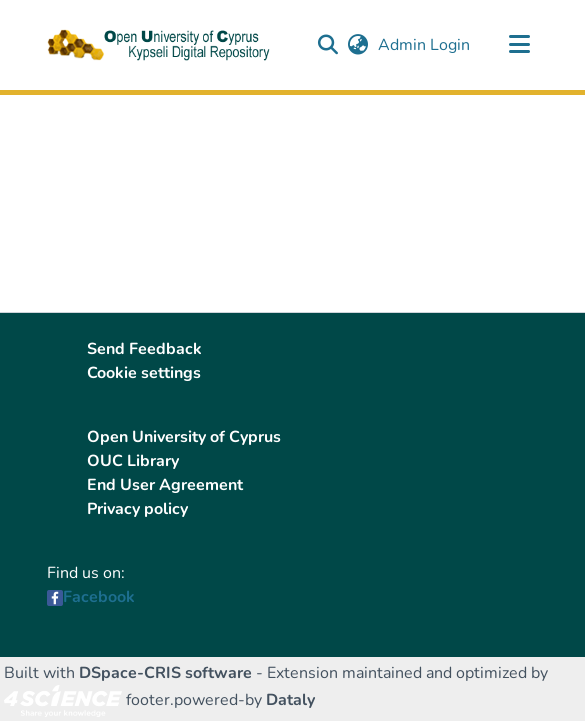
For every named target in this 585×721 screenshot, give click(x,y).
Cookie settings (144, 373)
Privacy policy (137, 509)
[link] (63, 700)
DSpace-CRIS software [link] (165, 673)
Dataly (290, 700)
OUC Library (133, 461)
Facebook (99, 597)
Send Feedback (144, 349)
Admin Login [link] (425, 45)
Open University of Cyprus (184, 437)
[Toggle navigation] (520, 45)
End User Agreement (165, 485)
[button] (328, 45)
